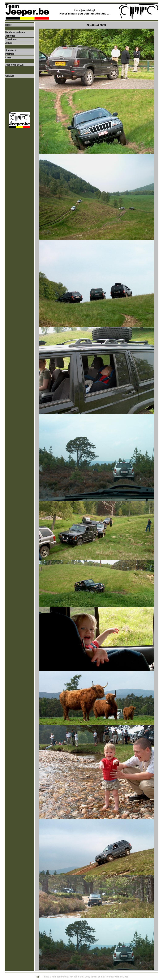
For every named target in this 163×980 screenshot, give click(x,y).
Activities (10, 36)
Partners (10, 54)
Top (37, 977)
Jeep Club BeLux (14, 65)
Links (8, 57)
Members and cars (15, 32)
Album (9, 43)
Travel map (11, 39)
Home (9, 25)
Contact (10, 76)
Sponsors (11, 50)
